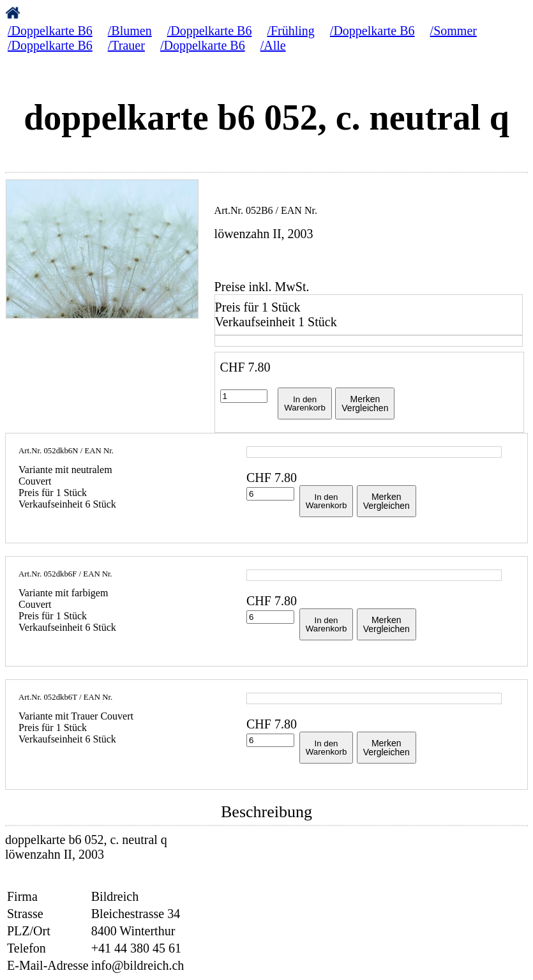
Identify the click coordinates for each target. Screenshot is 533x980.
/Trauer (126, 45)
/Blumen (130, 31)
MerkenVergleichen (365, 403)
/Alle (273, 45)
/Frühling (290, 31)
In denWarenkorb (305, 403)
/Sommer (454, 31)
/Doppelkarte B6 (50, 31)
